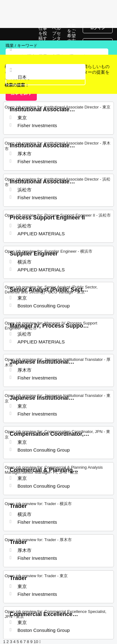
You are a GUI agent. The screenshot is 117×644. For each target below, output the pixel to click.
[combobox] (46, 77)
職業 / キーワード (22, 46)
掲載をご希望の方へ (71, 36)
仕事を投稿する (43, 36)
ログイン (98, 28)
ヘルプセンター (56, 36)
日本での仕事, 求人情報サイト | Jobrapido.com (20, 34)
